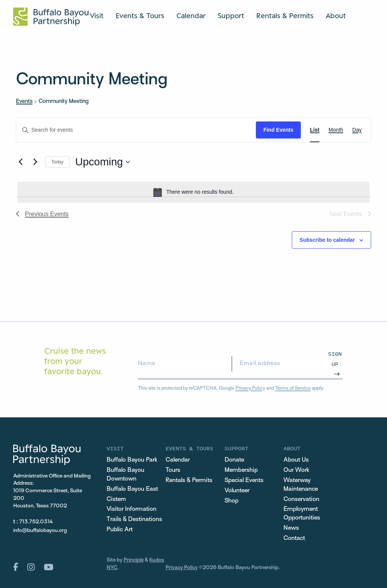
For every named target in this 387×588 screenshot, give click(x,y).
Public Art (120, 530)
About (336, 16)
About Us (296, 460)
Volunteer (237, 491)
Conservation (301, 499)
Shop (231, 501)
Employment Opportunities (302, 514)
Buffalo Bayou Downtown (125, 475)
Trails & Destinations (134, 520)
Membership (241, 470)
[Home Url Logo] (51, 17)
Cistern (116, 499)
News (291, 528)
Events (24, 101)
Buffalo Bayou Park (132, 460)
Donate (234, 460)
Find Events (278, 130)
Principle (134, 560)
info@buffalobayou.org (40, 531)
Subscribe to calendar (327, 240)
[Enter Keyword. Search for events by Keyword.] (136, 130)
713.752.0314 (36, 522)
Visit (97, 16)
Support (231, 16)
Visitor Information (132, 509)
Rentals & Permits (285, 16)
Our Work (296, 470)
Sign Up (335, 359)
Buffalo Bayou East (132, 489)
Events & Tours (140, 16)
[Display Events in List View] (315, 130)
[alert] (193, 192)
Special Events (244, 481)
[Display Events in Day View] (357, 130)
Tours (173, 470)
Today (57, 162)
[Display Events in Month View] (336, 130)
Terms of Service (293, 389)
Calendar (191, 16)
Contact (294, 538)
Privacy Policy (250, 389)
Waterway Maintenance (301, 485)
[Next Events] (35, 162)
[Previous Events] (20, 162)
